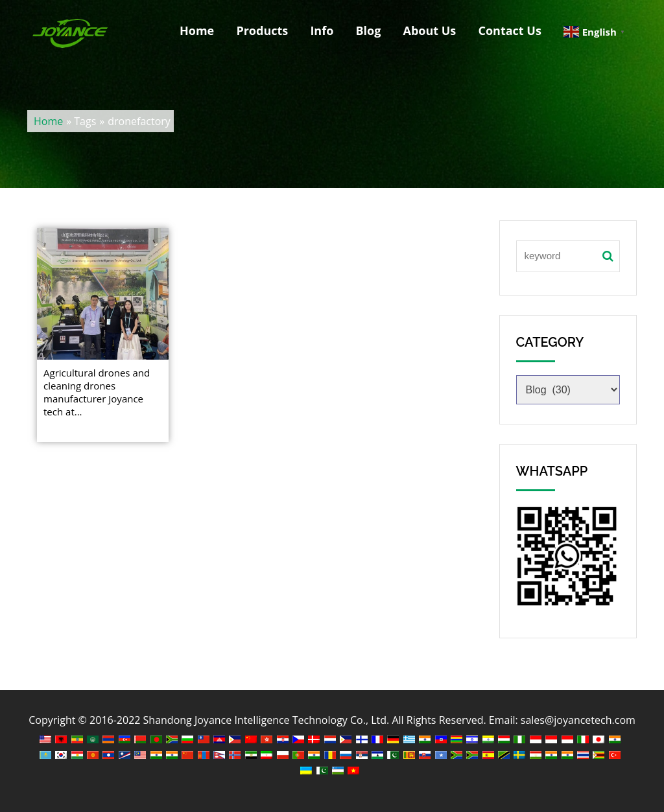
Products (261, 31)
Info (320, 31)
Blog (367, 31)
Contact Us (509, 31)
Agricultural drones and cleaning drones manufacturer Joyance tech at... (97, 392)
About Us (429, 31)
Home (196, 31)
